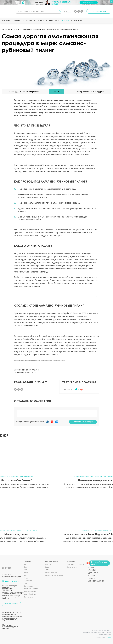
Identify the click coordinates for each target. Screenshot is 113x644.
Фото (58, 20)
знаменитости (88, 530)
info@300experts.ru (12, 581)
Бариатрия (28, 581)
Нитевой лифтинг (30, 594)
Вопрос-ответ (77, 20)
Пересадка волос (30, 591)
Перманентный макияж (54, 575)
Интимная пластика (31, 589)
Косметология (72, 567)
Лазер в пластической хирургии (91, 92)
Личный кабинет (96, 581)
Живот (26, 578)
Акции (91, 567)
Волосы (48, 564)
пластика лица (101, 476)
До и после (94, 573)
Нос (25, 564)
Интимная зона (51, 572)
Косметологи (29, 20)
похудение (11, 530)
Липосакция (28, 597)
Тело (25, 575)
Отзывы (50, 20)
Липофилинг (28, 586)
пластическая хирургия (84, 476)
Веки (25, 570)
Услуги (41, 20)
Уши (25, 583)
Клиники (6, 20)
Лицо (26, 567)
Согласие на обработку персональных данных (97, 632)
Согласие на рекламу (105, 635)
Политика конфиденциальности (101, 630)
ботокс (15, 476)
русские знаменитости (103, 530)
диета (35, 530)
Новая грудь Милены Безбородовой (24, 92)
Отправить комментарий (83, 422)
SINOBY (109, 637)
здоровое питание (24, 530)
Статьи (65, 20)
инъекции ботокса (27, 476)
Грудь (26, 572)
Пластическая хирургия (76, 564)
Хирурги (16, 20)
